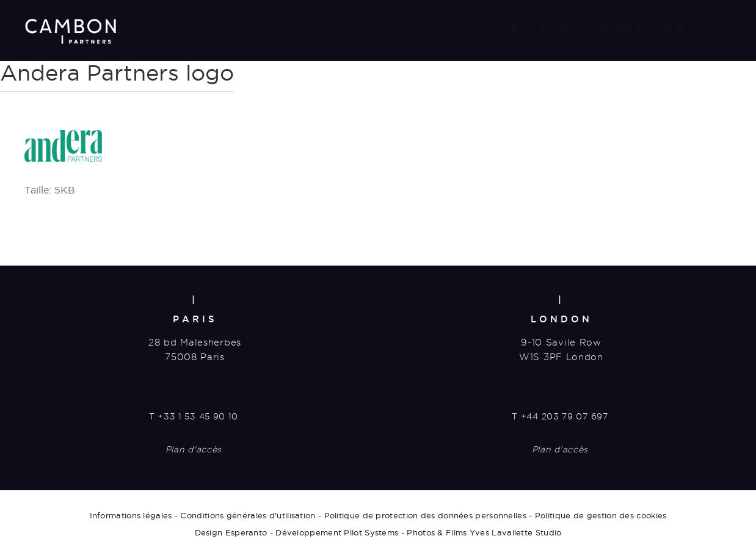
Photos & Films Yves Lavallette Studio (484, 532)
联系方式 (685, 29)
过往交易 (497, 29)
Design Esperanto (231, 532)
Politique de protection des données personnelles (425, 515)
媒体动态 (622, 29)
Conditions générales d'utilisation (248, 515)
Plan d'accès (194, 449)
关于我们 (560, 29)
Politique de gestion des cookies (601, 515)
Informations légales (131, 515)
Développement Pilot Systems (337, 532)
